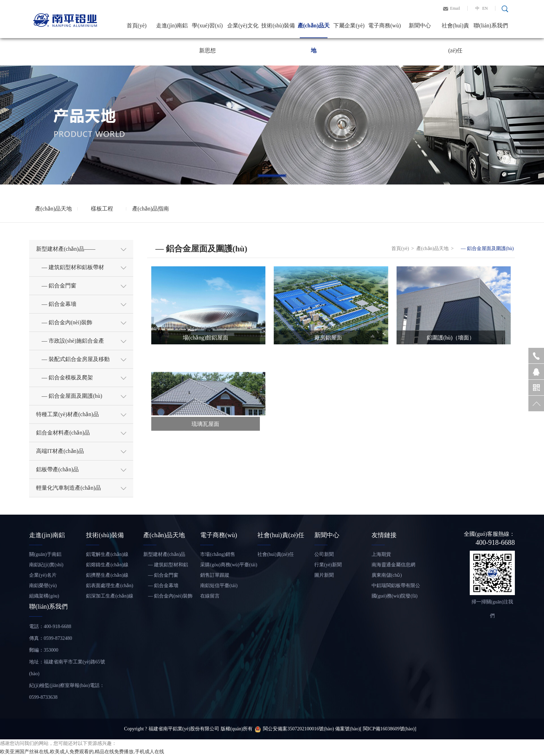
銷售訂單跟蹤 (215, 575)
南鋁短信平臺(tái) (219, 586)
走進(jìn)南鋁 (172, 25)
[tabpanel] (272, 125)
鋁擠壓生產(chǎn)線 (107, 575)
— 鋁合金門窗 (161, 575)
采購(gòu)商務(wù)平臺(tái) (229, 565)
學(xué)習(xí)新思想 (207, 30)
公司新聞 (324, 554)
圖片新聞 (324, 575)
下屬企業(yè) (349, 25)
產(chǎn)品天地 (314, 30)
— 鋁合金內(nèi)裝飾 (168, 596)
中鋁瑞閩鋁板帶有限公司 (396, 587)
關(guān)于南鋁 (45, 554)
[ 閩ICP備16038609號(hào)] (388, 729)
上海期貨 (381, 554)
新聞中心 (420, 25)
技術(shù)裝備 (278, 25)
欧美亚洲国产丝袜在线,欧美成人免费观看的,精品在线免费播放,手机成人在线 (82, 752)
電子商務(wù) (384, 25)
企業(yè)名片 (43, 575)
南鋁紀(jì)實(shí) (46, 565)
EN (485, 8)
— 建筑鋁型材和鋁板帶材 (166, 566)
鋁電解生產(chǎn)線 (107, 554)
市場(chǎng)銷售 (218, 554)
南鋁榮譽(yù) (43, 586)
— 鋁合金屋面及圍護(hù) (485, 248)
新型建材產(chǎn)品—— (164, 556)
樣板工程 (102, 209)
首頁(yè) (137, 25)
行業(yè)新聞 (328, 565)
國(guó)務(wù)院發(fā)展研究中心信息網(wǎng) (395, 597)
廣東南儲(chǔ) (387, 575)
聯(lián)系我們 (491, 25)
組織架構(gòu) (44, 596)
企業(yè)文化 (243, 25)
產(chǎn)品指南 (151, 209)
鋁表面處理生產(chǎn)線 (110, 587)
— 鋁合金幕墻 (161, 586)
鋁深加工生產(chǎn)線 (110, 596)
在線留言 (210, 596)
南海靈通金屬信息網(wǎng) (393, 566)
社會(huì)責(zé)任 (455, 30)
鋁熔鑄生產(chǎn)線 (107, 565)
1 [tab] (272, 176)
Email (455, 8)
